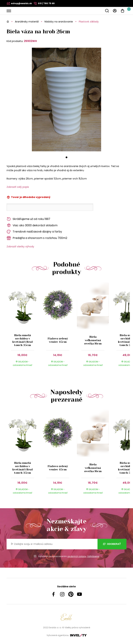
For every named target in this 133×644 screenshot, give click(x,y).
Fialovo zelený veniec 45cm (58, 340)
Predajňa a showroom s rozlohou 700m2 (37, 238)
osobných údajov (77, 556)
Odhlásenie (93, 556)
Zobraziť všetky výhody (20, 247)
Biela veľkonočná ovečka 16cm (93, 340)
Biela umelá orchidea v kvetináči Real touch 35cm (23, 340)
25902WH (30, 41)
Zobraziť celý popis (18, 187)
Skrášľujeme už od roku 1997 (28, 219)
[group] (24, 327)
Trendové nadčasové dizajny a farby (34, 232)
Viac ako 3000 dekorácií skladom (32, 225)
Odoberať (112, 544)
